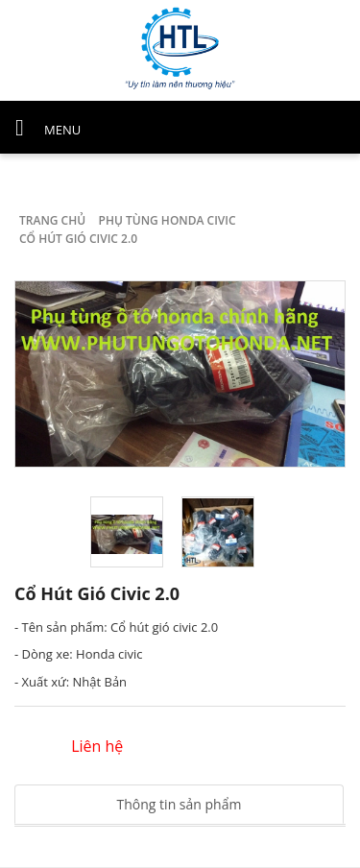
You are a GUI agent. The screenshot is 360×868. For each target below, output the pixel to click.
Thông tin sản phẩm (180, 804)
